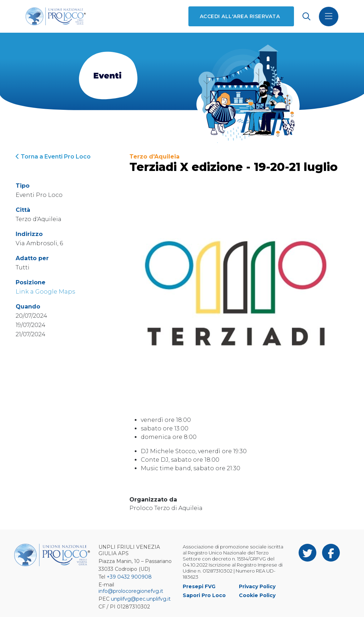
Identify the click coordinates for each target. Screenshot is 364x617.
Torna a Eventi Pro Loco (53, 157)
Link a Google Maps (45, 292)
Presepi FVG (199, 586)
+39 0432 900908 (129, 577)
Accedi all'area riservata (240, 16)
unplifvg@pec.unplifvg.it (141, 599)
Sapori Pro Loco (204, 595)
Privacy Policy (257, 586)
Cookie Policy (257, 595)
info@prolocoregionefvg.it (131, 591)
